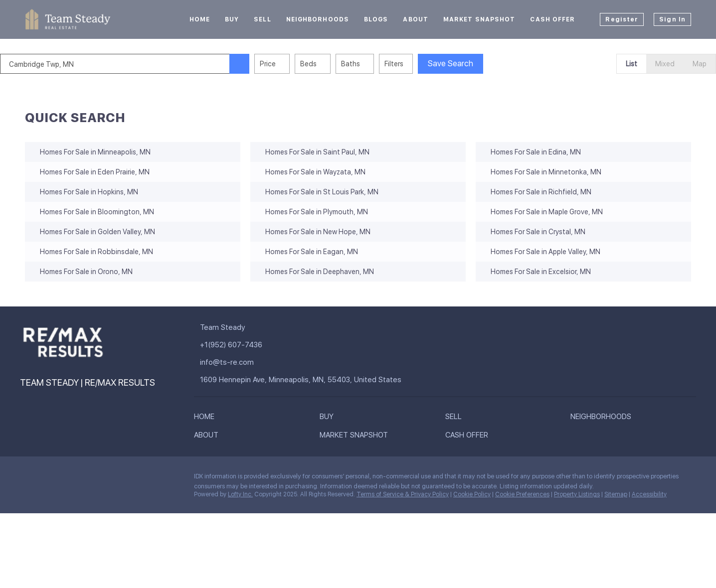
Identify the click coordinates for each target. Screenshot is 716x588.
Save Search (475, 64)
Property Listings (577, 494)
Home (200, 19)
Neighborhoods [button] (318, 19)
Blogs (376, 19)
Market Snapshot (479, 19)
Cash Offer (552, 19)
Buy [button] (232, 19)
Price (293, 64)
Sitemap (616, 494)
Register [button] (622, 19)
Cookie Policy (472, 494)
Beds (333, 64)
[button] (264, 64)
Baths (375, 64)
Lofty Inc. (240, 494)
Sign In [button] (672, 19)
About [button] (416, 19)
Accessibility (649, 494)
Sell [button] (262, 19)
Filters (419, 64)
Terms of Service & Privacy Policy (403, 494)
